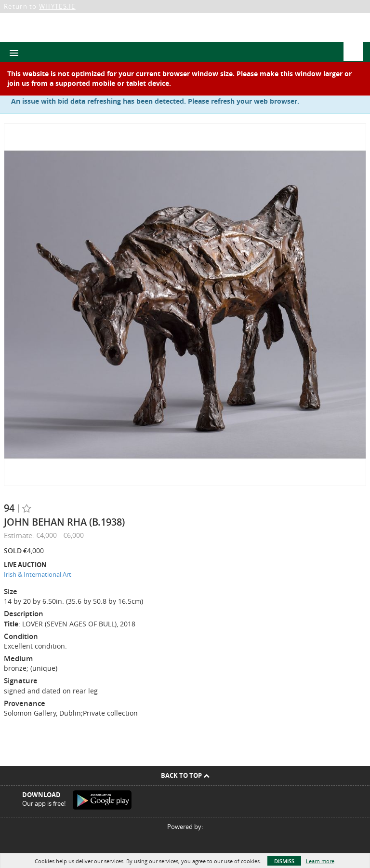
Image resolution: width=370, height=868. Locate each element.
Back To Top (185, 775)
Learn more (320, 861)
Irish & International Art (38, 574)
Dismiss (284, 861)
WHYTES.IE (57, 6)
